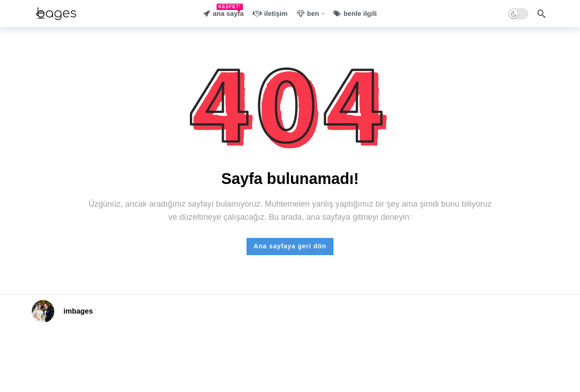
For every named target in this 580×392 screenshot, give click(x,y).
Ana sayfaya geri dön (290, 246)
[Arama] (541, 14)
